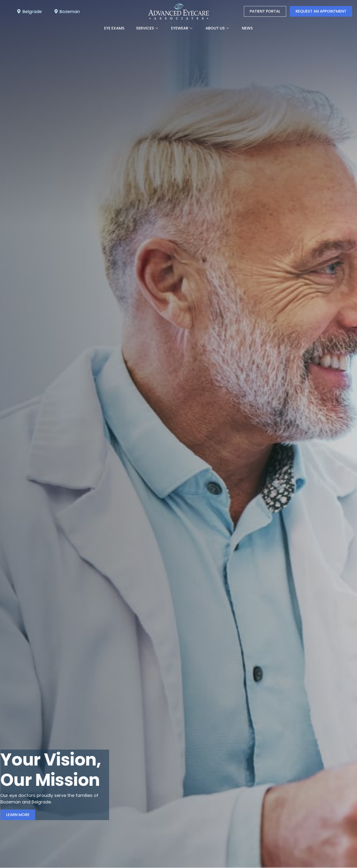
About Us (217, 28)
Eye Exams (114, 28)
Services (147, 28)
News (247, 28)
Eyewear (182, 28)
